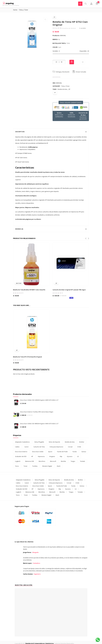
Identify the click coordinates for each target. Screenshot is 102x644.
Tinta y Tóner (23, 10)
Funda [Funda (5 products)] (75, 452)
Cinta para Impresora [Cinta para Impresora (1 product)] (56, 447)
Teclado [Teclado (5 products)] (83, 461)
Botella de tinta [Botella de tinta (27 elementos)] (69, 480)
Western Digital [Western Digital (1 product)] (47, 466)
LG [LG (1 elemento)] (76, 489)
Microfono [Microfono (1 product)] (42, 461)
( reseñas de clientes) (69, 28)
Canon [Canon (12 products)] (26, 447)
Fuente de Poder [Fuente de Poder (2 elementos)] (62, 486)
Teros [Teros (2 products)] (17, 466)
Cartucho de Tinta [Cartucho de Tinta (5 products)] (39, 447)
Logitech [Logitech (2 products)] (18, 461)
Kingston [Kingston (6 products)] (52, 456)
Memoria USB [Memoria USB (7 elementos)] (30, 492)
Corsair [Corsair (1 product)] (70, 447)
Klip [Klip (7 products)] (61, 456)
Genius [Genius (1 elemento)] (82, 486)
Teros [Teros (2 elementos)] (18, 495)
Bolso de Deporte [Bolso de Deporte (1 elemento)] (54, 480)
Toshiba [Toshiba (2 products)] (35, 466)
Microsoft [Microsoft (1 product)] (53, 461)
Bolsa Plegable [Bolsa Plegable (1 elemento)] (40, 480)
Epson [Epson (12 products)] (50, 452)
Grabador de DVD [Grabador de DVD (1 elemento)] (22, 489)
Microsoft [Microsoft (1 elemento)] (52, 492)
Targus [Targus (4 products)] (73, 461)
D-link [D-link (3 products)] (79, 447)
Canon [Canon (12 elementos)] (27, 483)
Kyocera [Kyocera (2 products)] (70, 456)
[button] (97, 4)
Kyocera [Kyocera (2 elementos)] (68, 489)
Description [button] (51, 132)
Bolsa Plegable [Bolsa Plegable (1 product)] (39, 442)
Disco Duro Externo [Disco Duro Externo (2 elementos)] (22, 486)
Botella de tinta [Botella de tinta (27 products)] (70, 442)
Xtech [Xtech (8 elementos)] (57, 495)
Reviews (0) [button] (51, 229)
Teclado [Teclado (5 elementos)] (80, 492)
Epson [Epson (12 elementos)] (50, 486)
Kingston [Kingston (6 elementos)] (51, 489)
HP (54, 17)
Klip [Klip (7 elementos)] (60, 489)
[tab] (51, 132)
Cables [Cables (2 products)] (17, 447)
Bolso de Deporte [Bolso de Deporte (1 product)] (54, 442)
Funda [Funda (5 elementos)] (73, 486)
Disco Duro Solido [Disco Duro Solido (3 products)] (38, 452)
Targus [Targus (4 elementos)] (71, 492)
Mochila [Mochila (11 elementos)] (62, 492)
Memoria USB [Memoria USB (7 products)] (30, 461)
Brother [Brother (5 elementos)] (81, 480)
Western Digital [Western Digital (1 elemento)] (46, 495)
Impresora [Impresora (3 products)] (41, 456)
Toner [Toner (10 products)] (25, 466)
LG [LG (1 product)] (78, 456)
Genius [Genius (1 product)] (84, 452)
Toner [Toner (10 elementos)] (26, 495)
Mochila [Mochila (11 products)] (63, 461)
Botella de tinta (62, 89)
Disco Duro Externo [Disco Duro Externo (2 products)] (21, 452)
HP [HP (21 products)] (32, 456)
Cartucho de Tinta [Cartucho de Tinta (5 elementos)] (39, 483)
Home (15, 10)
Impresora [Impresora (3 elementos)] (41, 489)
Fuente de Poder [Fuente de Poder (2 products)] (62, 452)
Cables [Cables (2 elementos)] (18, 483)
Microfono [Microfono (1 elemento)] (42, 492)
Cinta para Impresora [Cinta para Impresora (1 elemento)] (56, 483)
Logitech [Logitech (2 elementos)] (19, 492)
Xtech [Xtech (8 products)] (59, 466)
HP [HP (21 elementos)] (33, 489)
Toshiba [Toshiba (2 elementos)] (35, 495)
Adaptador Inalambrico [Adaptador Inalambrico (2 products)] (22, 442)
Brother (19, 283)
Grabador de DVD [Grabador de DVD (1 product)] (21, 456)
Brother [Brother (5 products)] (82, 442)
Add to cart (72, 62)
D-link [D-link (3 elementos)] (77, 483)
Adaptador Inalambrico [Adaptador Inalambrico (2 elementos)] (23, 480)
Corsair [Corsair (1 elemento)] (69, 483)
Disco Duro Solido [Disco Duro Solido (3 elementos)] (38, 486)
